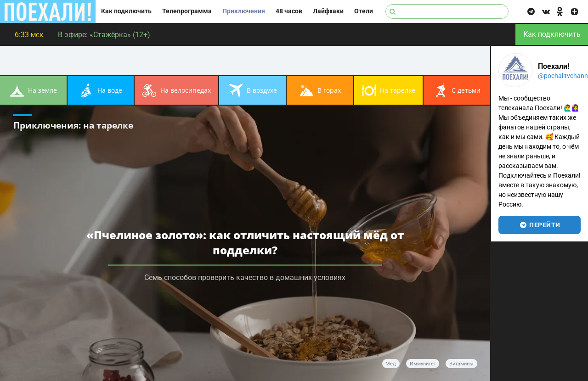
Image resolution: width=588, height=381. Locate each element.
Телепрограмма (187, 11)
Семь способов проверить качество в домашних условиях (245, 277)
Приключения (244, 11)
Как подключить (126, 11)
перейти (540, 225)
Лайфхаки (328, 11)
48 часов (289, 11)
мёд (391, 364)
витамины (461, 364)
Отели (364, 11)
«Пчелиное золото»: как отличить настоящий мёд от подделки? (245, 242)
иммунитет (423, 364)
